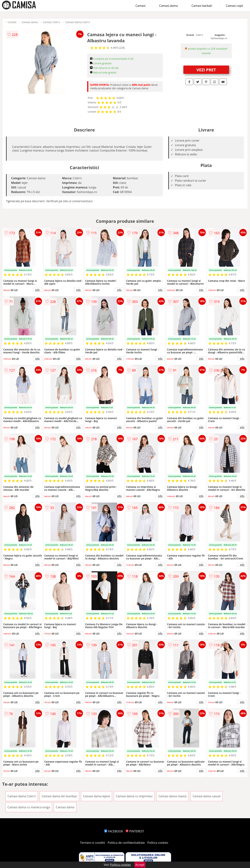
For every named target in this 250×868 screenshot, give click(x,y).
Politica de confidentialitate (126, 843)
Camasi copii (234, 6)
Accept (140, 865)
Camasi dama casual (206, 796)
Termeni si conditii (93, 843)
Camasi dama (168, 6)
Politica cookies (158, 843)
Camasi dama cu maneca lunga (29, 807)
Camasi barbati (202, 6)
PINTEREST (135, 831)
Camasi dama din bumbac (59, 796)
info (37, 290)
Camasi (140, 6)
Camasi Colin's (52, 22)
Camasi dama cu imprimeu (134, 796)
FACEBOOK (114, 831)
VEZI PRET (206, 70)
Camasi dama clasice (173, 796)
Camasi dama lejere (96, 796)
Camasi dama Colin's (78, 22)
